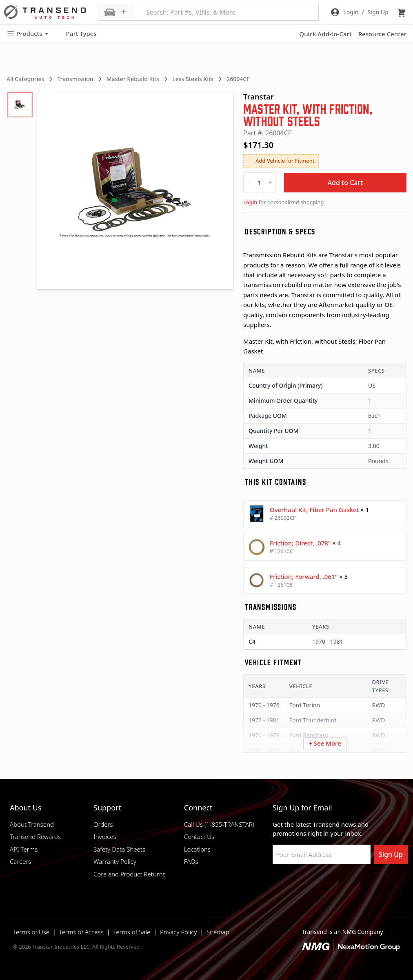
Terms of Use (31, 932)
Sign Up (391, 854)
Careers (21, 861)
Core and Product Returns (130, 874)
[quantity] (260, 182)
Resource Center (382, 34)
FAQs (191, 861)
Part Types (77, 34)
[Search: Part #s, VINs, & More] (226, 12)
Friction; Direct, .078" (300, 543)
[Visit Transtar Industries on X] (338, 884)
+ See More (325, 743)
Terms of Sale (132, 932)
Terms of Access (81, 932)
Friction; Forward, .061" (304, 576)
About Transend (32, 824)
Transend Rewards (35, 837)
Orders (103, 824)
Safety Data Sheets (119, 849)
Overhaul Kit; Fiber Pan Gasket (314, 510)
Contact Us (199, 837)
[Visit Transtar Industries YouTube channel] (358, 884)
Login (250, 202)
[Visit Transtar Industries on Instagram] (317, 884)
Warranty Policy (115, 861)
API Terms (24, 849)
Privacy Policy (178, 932)
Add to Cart (345, 183)
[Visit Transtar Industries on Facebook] (276, 884)
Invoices (105, 837)
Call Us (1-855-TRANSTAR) (219, 824)
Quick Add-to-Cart (325, 34)
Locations (197, 849)
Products (27, 34)
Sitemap (218, 932)
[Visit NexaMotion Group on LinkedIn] (297, 884)
